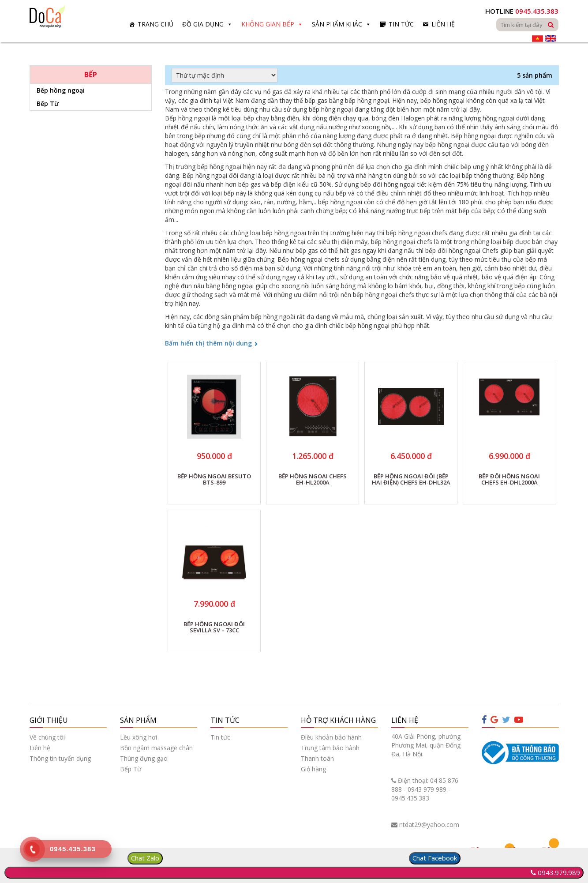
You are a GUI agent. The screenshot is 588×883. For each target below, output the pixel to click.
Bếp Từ (48, 103)
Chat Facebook (435, 858)
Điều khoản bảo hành (331, 737)
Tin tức (401, 24)
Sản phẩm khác (337, 24)
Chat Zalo (145, 858)
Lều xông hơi (139, 737)
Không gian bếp (268, 24)
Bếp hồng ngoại (61, 90)
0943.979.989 (559, 872)
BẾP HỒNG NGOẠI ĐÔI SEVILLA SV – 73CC (214, 627)
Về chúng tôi (47, 737)
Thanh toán (317, 758)
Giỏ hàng (313, 769)
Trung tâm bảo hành (330, 748)
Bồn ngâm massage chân (156, 748)
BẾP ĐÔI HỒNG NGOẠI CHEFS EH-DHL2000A (509, 480)
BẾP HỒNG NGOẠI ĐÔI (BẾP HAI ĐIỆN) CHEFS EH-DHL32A (411, 480)
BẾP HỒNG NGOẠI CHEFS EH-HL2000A (313, 480)
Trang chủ (155, 24)
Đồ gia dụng (203, 24)
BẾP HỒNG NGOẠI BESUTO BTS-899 (214, 480)
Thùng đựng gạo (144, 758)
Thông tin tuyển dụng (60, 758)
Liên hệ (443, 24)
